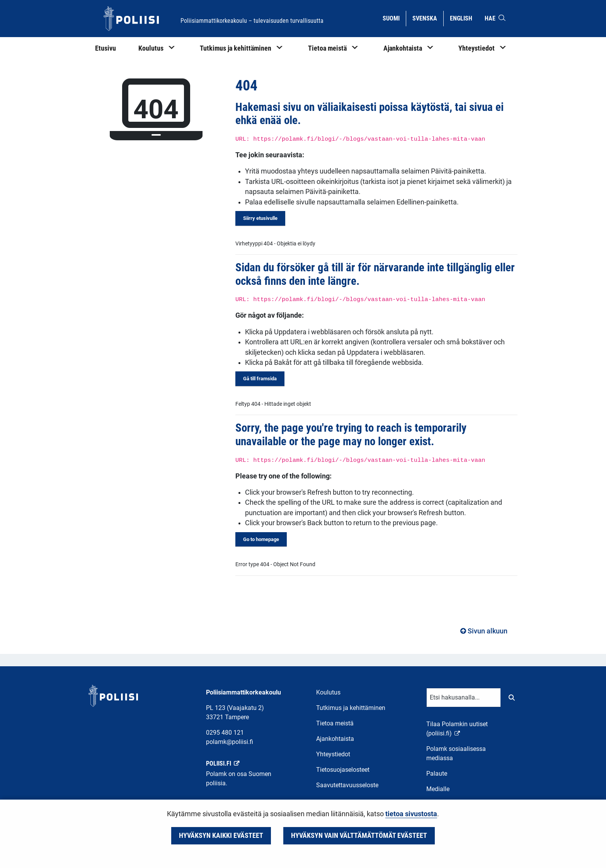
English (464, 18)
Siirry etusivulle (260, 218)
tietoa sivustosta (411, 814)
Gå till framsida (260, 379)
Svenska (428, 18)
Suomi (394, 18)
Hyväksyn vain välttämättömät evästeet (359, 836)
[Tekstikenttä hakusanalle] (464, 698)
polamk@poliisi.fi (230, 742)
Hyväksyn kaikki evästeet (221, 836)
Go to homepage (261, 539)
